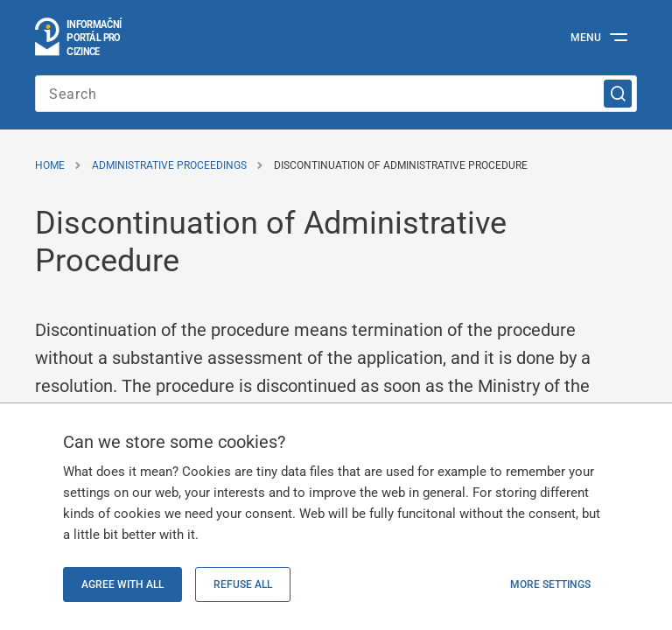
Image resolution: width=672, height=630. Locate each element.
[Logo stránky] (79, 38)
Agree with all (122, 584)
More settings (550, 584)
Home (50, 165)
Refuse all (243, 584)
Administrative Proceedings (169, 165)
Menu (586, 38)
